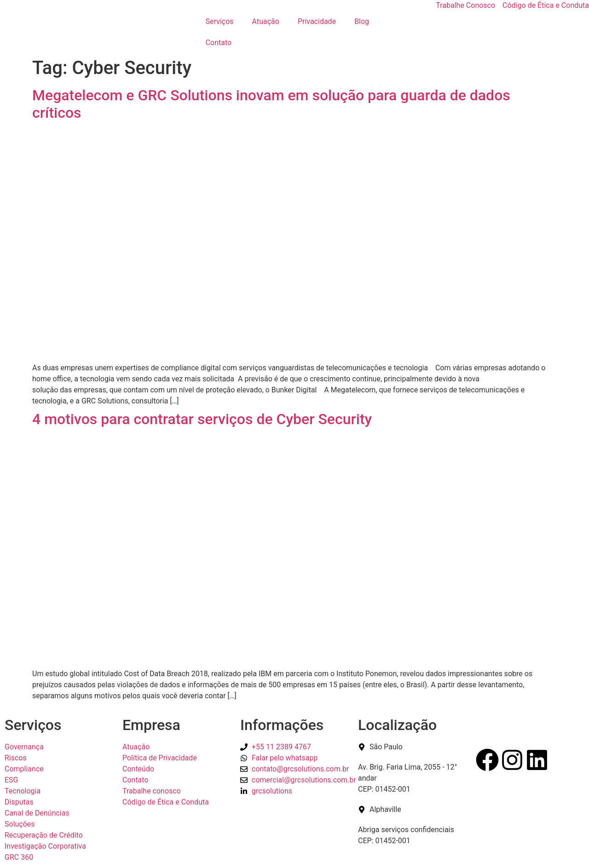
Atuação (266, 21)
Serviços (220, 21)
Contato (219, 43)
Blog (362, 21)
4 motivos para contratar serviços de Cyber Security (202, 419)
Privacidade (317, 21)
